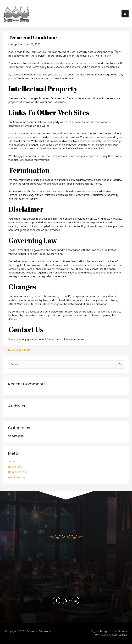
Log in (11, 461)
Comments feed (18, 472)
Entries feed (15, 467)
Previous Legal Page (17, 350)
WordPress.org (16, 477)
